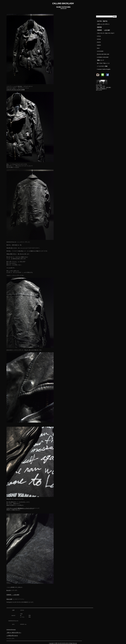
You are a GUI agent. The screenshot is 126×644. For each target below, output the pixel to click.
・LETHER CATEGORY (102, 57)
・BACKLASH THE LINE (103, 54)
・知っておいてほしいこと (103, 63)
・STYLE (98, 36)
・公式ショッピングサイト (103, 24)
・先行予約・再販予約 (102, 21)
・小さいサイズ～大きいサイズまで (105, 33)
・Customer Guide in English (103, 69)
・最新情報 (99, 27)
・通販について (100, 60)
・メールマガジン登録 (102, 66)
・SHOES (98, 45)
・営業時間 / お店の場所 (103, 30)
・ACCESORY (100, 51)
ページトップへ (10, 639)
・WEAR (98, 39)
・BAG (98, 48)
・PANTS (98, 42)
